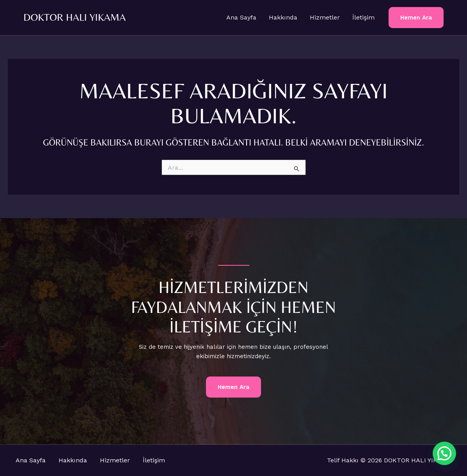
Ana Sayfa (241, 17)
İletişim (363, 17)
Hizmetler (325, 17)
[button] (416, 18)
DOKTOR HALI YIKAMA (75, 17)
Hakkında (283, 17)
